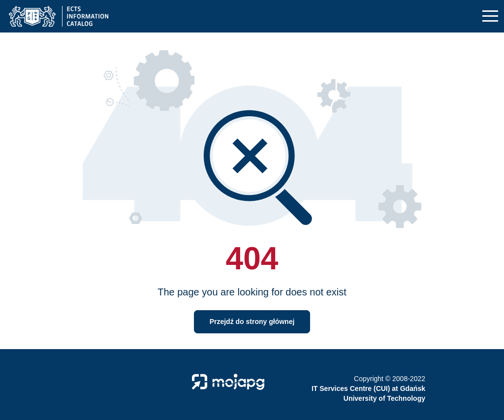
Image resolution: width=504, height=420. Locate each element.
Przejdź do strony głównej (252, 322)
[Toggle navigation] (490, 16)
